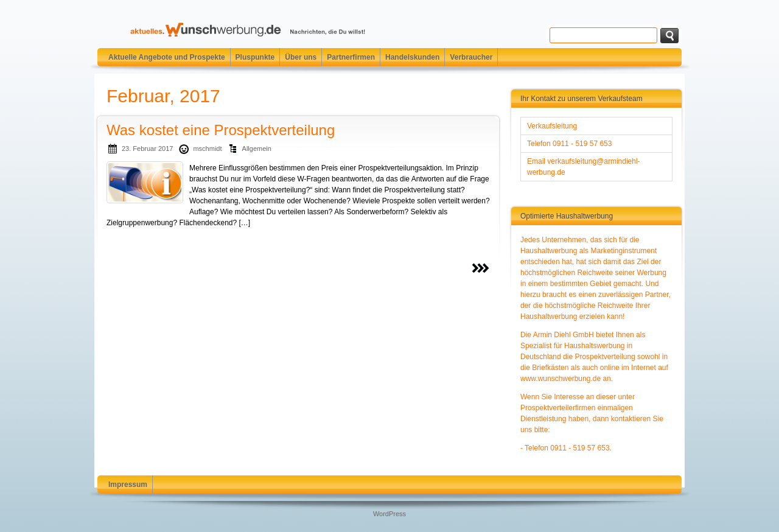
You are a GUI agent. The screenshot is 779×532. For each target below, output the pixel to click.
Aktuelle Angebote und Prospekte (167, 57)
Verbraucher (471, 57)
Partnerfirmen (351, 57)
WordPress (389, 514)
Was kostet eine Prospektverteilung (221, 130)
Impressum (128, 485)
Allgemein (257, 149)
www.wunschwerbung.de (561, 379)
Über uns (301, 57)
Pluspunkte (255, 57)
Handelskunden (412, 57)
